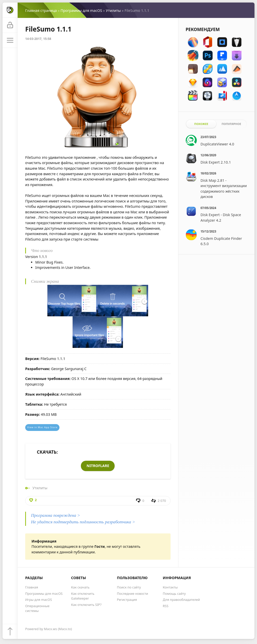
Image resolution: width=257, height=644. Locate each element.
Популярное (231, 124)
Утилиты (113, 10)
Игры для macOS (39, 600)
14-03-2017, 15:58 (38, 39)
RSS (166, 606)
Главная (32, 587)
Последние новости (133, 594)
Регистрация (127, 600)
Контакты (170, 587)
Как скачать (80, 587)
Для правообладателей (181, 600)
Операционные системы (37, 608)
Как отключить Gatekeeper (83, 596)
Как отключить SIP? (86, 605)
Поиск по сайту (129, 587)
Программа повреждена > (56, 515)
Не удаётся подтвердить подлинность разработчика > (83, 522)
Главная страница (41, 10)
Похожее (201, 124)
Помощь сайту (174, 594)
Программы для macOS (81, 10)
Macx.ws (50, 629)
